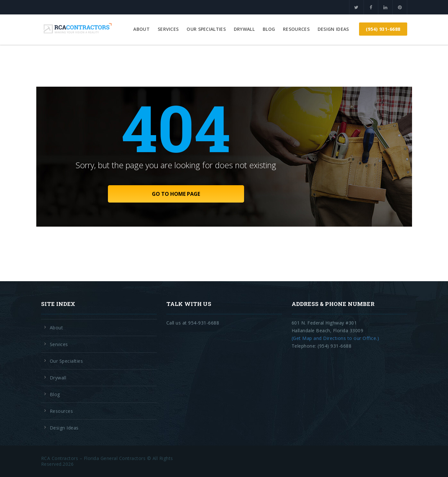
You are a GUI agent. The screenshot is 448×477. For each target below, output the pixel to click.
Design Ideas (333, 29)
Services (168, 29)
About (141, 29)
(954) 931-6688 (383, 29)
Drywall (244, 29)
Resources (296, 29)
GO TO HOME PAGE (176, 194)
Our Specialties (206, 29)
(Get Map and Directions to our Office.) (335, 338)
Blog (269, 29)
